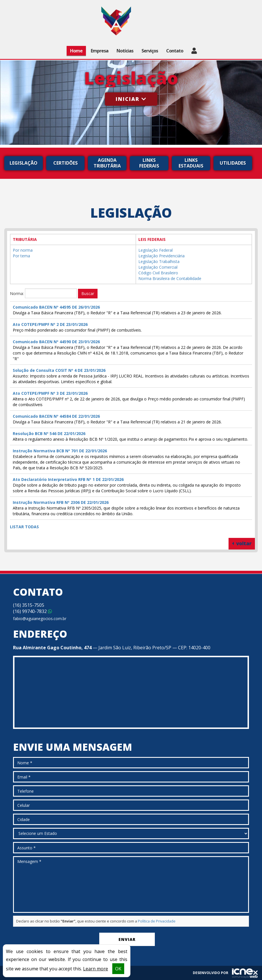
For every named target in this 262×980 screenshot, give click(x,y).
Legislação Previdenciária (161, 256)
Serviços (150, 51)
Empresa (100, 51)
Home (76, 51)
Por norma (23, 250)
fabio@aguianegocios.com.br (40, 619)
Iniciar (131, 99)
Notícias (125, 51)
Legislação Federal (156, 250)
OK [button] (118, 969)
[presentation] (56, 941)
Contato (175, 51)
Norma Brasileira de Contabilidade (170, 278)
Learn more (96, 969)
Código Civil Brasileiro (158, 273)
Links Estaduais (191, 163)
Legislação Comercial (158, 267)
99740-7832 (32, 611)
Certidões (65, 163)
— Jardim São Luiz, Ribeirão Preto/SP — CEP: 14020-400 (112, 648)
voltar (242, 543)
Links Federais (149, 163)
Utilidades (233, 163)
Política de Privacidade (157, 921)
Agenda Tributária (107, 163)
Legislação (24, 163)
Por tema (21, 256)
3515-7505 (29, 605)
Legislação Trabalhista (159, 261)
